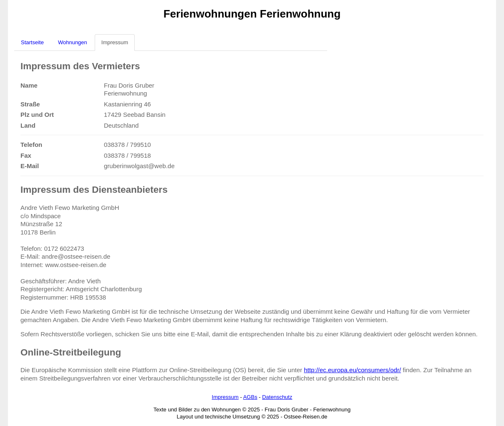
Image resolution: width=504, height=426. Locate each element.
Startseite (32, 42)
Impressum (115, 42)
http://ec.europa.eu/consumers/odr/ (352, 370)
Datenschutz (277, 397)
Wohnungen (73, 42)
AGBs (250, 397)
